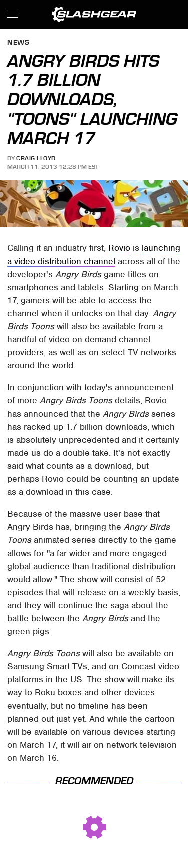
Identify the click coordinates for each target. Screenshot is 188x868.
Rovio (119, 248)
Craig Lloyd (36, 158)
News (18, 43)
